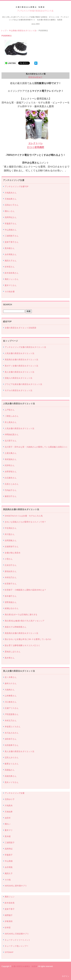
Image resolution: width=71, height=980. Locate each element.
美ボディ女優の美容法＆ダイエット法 (21, 366)
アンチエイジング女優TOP (17, 186)
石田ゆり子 (10, 799)
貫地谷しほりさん (13, 652)
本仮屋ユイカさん (13, 727)
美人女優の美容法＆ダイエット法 (19, 372)
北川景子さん (11, 441)
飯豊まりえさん (12, 764)
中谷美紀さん (11, 528)
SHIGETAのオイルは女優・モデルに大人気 (24, 516)
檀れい (8, 824)
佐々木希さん (11, 677)
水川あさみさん (12, 733)
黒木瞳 (8, 836)
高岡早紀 (9, 849)
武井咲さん (10, 465)
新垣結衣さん (11, 571)
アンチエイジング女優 (15, 793)
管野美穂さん (11, 602)
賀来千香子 (10, 909)
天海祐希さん (11, 199)
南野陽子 (9, 915)
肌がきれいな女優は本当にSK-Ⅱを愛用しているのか (28, 639)
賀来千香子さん (12, 242)
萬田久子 (9, 873)
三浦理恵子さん (12, 236)
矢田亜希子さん (12, 745)
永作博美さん (11, 254)
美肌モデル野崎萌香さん (16, 627)
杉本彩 (8, 928)
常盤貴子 (9, 855)
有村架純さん (11, 459)
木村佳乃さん (11, 577)
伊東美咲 (9, 921)
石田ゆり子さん (12, 205)
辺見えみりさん (12, 757)
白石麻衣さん (11, 478)
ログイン (66, 976)
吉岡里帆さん (11, 540)
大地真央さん (11, 193)
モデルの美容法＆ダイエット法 (18, 390)
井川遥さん (10, 534)
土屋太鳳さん (11, 453)
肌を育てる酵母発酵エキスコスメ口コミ (22, 645)
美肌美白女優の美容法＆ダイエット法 (21, 360)
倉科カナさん (11, 683)
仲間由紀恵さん (12, 435)
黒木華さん (10, 658)
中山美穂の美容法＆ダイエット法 (23, 31)
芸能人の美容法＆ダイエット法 (18, 378)
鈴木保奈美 (10, 903)
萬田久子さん (11, 261)
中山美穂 (9, 861)
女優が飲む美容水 (13, 553)
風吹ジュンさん (12, 279)
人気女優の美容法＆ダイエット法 (19, 353)
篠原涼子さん (11, 496)
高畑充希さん (11, 776)
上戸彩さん (10, 410)
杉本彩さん (10, 267)
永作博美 (9, 867)
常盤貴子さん (11, 224)
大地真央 (9, 805)
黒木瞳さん (10, 248)
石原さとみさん (12, 484)
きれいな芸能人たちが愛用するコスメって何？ (25, 522)
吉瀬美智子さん (12, 547)
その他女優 (10, 292)
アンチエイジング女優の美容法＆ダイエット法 (35, 9)
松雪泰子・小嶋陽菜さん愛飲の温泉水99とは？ (25, 590)
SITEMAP (9, 952)
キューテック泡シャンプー (17, 946)
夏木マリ (9, 830)
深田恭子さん (11, 739)
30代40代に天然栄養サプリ (17, 934)
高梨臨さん (10, 770)
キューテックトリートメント (17, 940)
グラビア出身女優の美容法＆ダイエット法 (23, 384)
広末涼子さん (11, 565)
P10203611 (7, 36)
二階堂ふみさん (12, 416)
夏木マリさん (11, 285)
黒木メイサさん (12, 782)
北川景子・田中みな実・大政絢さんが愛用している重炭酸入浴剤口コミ (36, 447)
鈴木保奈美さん (12, 273)
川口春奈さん (11, 702)
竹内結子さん (11, 490)
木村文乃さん (11, 721)
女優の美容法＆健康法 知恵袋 (24, 966)
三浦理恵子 (10, 843)
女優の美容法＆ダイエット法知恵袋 (20, 328)
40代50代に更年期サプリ (16, 886)
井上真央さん (11, 422)
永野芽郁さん (11, 472)
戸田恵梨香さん (12, 714)
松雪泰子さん (11, 584)
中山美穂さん (11, 230)
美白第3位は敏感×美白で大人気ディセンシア (25, 621)
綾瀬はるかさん (12, 608)
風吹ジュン (10, 897)
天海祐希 (9, 812)
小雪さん (9, 559)
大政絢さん (10, 690)
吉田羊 (8, 818)
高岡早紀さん (11, 217)
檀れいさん (10, 211)
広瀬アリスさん (12, 708)
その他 (8, 880)
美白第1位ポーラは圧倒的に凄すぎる (21, 615)
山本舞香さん (11, 696)
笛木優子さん (11, 596)
